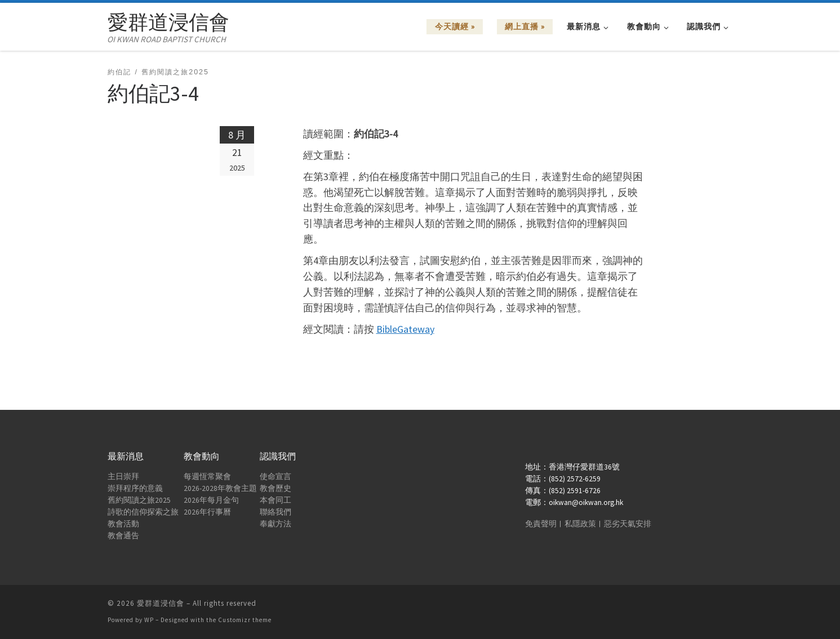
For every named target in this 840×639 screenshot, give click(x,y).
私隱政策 (580, 524)
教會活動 (123, 524)
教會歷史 (275, 488)
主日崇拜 (123, 477)
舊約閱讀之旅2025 (139, 500)
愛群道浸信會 (161, 603)
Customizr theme (245, 620)
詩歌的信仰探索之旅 (143, 512)
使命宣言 (275, 477)
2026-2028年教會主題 (220, 488)
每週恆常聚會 (207, 477)
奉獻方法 (275, 524)
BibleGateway (405, 329)
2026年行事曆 (207, 512)
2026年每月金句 (211, 500)
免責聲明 (541, 524)
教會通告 (123, 536)
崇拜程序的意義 (135, 488)
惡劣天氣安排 (628, 524)
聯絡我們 (275, 512)
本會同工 (275, 500)
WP (149, 620)
